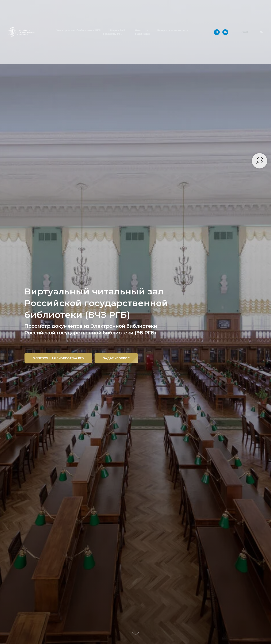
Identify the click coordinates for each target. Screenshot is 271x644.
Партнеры (143, 34)
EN (261, 32)
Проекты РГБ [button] (113, 34)
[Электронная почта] (225, 32)
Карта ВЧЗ (118, 30)
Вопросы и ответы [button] (171, 30)
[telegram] (217, 32)
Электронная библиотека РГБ (78, 30)
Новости (141, 30)
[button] (244, 32)
